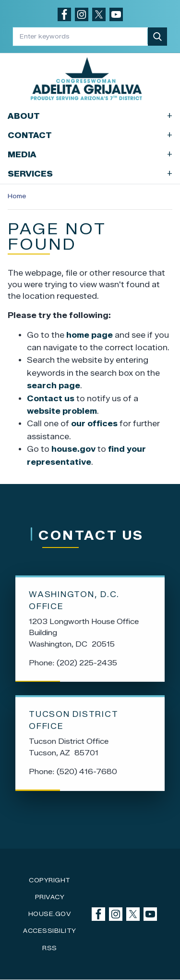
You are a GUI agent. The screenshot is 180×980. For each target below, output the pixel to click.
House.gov (50, 914)
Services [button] (90, 173)
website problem (62, 411)
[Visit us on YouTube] (116, 14)
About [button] (90, 116)
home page (90, 335)
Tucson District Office (73, 725)
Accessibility (50, 931)
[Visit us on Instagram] (82, 14)
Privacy (50, 897)
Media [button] (90, 154)
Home (17, 196)
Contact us (51, 399)
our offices (94, 424)
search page (54, 386)
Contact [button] (90, 135)
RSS (50, 948)
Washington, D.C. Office (74, 606)
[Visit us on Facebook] (64, 14)
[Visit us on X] (99, 14)
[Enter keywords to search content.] (81, 36)
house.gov (73, 449)
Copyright (50, 880)
